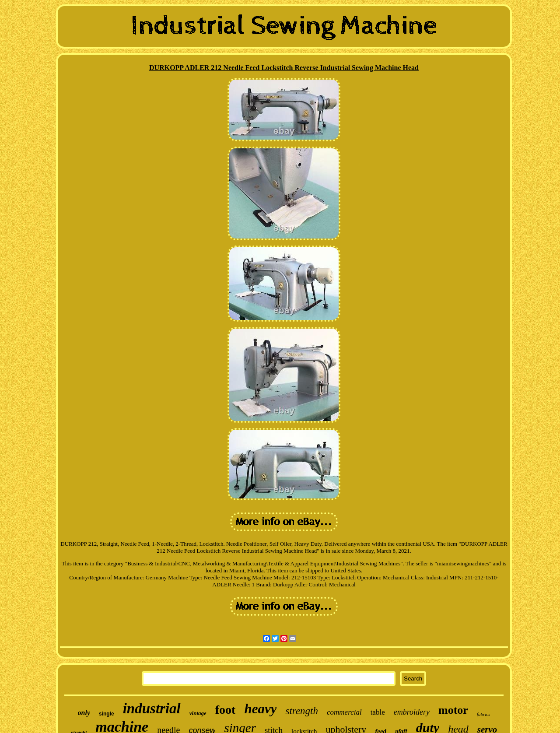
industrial (152, 708)
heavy (260, 709)
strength (302, 711)
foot (226, 710)
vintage (198, 713)
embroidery (412, 712)
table (378, 712)
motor (453, 710)
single (107, 714)
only (84, 713)
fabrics (484, 714)
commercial (344, 712)
